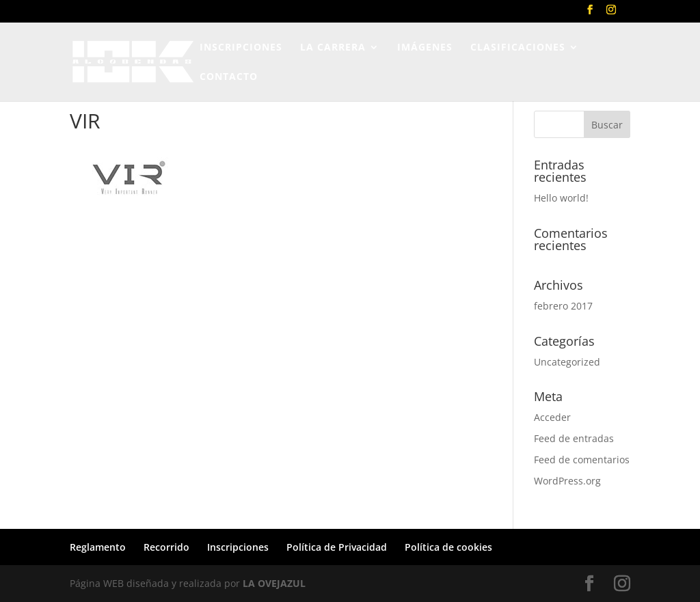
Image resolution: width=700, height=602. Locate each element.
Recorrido (166, 547)
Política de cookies (448, 547)
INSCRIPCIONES (241, 48)
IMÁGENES (425, 48)
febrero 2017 (563, 306)
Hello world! (561, 198)
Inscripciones (238, 547)
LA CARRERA (333, 48)
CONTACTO (229, 77)
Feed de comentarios (582, 460)
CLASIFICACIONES (518, 48)
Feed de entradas (574, 438)
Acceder (552, 417)
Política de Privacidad (337, 547)
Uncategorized (567, 362)
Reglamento (98, 547)
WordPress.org (567, 481)
